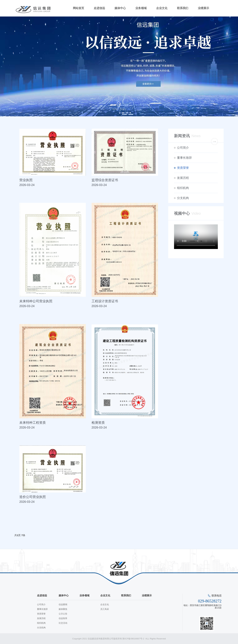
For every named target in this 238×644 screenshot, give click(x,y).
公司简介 (183, 148)
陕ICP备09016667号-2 (134, 639)
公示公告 (63, 614)
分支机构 (183, 198)
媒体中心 (120, 8)
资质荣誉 (183, 168)
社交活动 (63, 623)
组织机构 (183, 188)
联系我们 (183, 8)
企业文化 (162, 8)
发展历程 (183, 178)
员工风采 (105, 609)
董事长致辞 (184, 158)
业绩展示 (203, 8)
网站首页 (79, 8)
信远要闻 (63, 604)
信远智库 (63, 618)
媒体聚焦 (63, 609)
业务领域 (141, 8)
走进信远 (99, 8)
